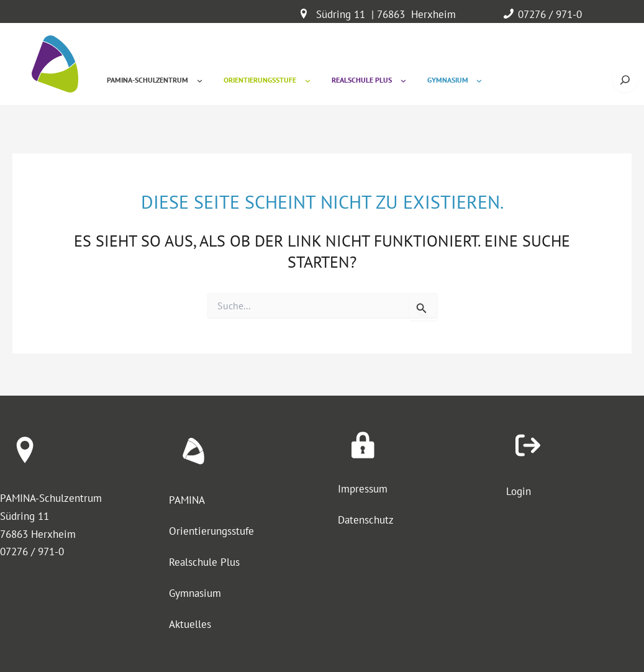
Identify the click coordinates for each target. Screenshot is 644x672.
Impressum (363, 489)
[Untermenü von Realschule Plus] (403, 80)
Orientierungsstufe (211, 531)
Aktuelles (190, 624)
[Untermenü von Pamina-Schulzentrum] (200, 80)
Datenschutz (366, 520)
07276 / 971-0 (550, 14)
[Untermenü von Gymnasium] (479, 80)
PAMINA (187, 500)
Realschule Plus (204, 562)
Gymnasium (195, 593)
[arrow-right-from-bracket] (528, 445)
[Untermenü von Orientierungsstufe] (308, 80)
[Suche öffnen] (625, 80)
